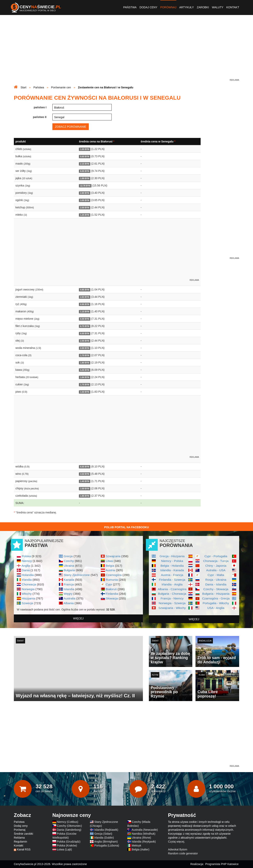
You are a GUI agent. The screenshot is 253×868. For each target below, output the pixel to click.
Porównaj (168, 7)
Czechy (69, 561)
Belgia (110, 566)
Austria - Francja (172, 575)
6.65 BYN (85, 467)
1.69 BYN (85, 489)
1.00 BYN (85, 149)
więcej (78, 618)
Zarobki (203, 7)
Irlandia (27, 580)
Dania (26, 570)
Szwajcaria (113, 556)
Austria (110, 570)
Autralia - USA (216, 570)
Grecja (68, 556)
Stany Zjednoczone (77, 575)
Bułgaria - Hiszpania (216, 594)
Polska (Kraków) (67, 846)
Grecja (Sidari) (103, 834)
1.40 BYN (85, 481)
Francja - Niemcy (172, 598)
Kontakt (233, 7)
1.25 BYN (85, 215)
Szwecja (27, 603)
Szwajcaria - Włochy (172, 608)
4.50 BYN (85, 474)
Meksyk (136, 846)
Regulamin (20, 842)
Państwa (130, 7)
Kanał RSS (24, 849)
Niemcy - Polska (172, 561)
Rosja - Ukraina (216, 580)
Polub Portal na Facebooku (126, 527)
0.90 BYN (85, 348)
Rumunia (112, 580)
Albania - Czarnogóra (172, 589)
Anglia (26, 566)
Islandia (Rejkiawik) (106, 830)
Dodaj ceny (148, 7)
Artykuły (187, 7)
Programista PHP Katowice (222, 864)
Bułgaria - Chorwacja (172, 594)
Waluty (218, 7)
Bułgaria (69, 570)
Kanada (69, 580)
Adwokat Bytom (178, 849)
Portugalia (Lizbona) (107, 846)
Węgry (68, 594)
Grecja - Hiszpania (172, 556)
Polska (26, 556)
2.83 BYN (85, 297)
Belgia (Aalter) (141, 849)
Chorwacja (29, 584)
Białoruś (111, 589)
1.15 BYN (85, 312)
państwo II (40, 117)
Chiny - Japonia (216, 566)
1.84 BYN (85, 377)
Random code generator (183, 853)
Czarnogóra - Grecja (216, 598)
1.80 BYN (85, 363)
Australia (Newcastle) (145, 830)
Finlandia (112, 594)
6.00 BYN (85, 319)
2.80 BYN (85, 193)
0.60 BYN (85, 156)
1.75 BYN (85, 385)
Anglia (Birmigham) (106, 842)
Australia (69, 598)
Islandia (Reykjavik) (144, 842)
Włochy (27, 594)
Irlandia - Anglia (172, 584)
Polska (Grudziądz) (69, 842)
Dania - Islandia (216, 584)
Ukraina (69, 566)
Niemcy (27, 561)
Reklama (19, 838)
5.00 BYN (85, 370)
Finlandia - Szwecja (172, 580)
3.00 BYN (85, 200)
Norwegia (28, 589)
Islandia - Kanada (172, 570)
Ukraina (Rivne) (141, 838)
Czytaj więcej (176, 842)
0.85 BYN (85, 290)
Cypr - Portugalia (216, 556)
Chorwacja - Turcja (216, 561)
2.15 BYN (85, 164)
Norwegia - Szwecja (172, 603)
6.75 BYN (85, 326)
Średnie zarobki (23, 834)
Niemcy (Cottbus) (68, 822)
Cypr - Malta (216, 575)
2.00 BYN (85, 208)
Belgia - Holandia (172, 566)
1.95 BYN (85, 496)
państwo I (40, 107)
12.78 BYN (85, 186)
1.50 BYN (85, 392)
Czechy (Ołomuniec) (69, 826)
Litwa (109, 561)
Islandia (69, 589)
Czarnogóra (114, 575)
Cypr (109, 584)
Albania (68, 603)
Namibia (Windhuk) (144, 834)
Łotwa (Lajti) (64, 849)
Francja (69, 584)
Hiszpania (28, 598)
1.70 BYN (85, 355)
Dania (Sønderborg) (69, 830)
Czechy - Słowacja (216, 589)
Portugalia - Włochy (216, 603)
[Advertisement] (126, 51)
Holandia (28, 575)
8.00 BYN (85, 171)
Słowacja (112, 598)
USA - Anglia (216, 608)
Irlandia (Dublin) (104, 838)
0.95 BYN (85, 304)
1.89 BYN (85, 178)
